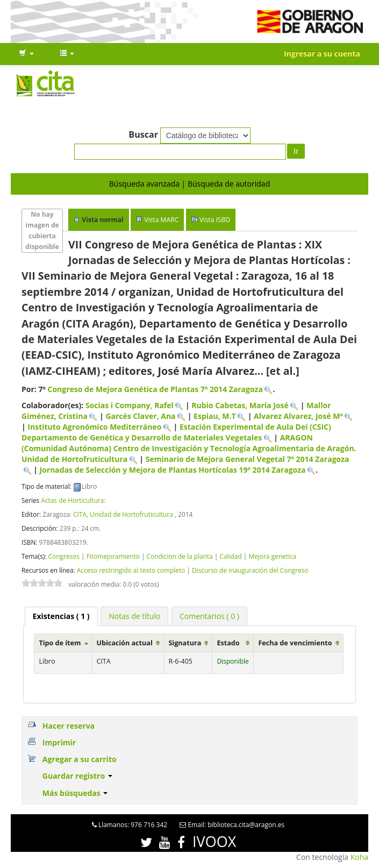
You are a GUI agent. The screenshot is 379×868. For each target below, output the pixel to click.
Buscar (143, 134)
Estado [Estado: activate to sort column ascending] (228, 643)
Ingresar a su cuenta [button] (322, 54)
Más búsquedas (75, 793)
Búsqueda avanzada (144, 184)
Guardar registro (77, 776)
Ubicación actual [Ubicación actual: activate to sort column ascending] (124, 643)
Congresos (63, 556)
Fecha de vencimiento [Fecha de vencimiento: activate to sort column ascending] (295, 643)
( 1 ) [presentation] (61, 616)
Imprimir (59, 742)
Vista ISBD (215, 220)
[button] (26, 54)
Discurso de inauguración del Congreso (250, 570)
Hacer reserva (69, 726)
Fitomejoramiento (113, 556)
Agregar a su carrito (80, 759)
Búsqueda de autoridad (229, 184)
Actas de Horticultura (72, 500)
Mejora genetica (272, 556)
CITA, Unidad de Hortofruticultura (123, 514)
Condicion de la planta (180, 556)
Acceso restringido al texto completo (131, 570)
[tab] (61, 616)
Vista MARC (161, 220)
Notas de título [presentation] (134, 616)
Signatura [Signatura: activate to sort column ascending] (185, 643)
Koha (359, 857)
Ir (296, 151)
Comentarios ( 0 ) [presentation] (209, 616)
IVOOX (214, 841)
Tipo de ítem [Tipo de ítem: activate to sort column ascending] (60, 643)
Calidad (230, 556)
